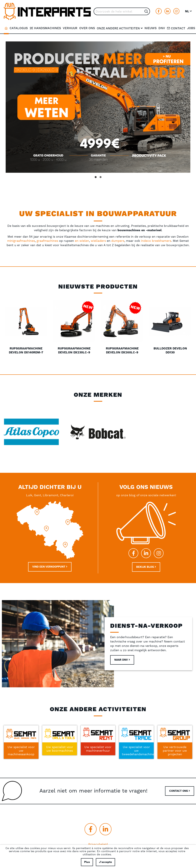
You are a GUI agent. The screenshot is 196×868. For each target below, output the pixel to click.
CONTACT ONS (180, 788)
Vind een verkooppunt (50, 563)
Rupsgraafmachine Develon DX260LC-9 (122, 349)
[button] (189, 11)
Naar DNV (122, 657)
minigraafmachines (21, 239)
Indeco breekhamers (156, 239)
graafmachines (48, 239)
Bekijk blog (146, 564)
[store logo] (47, 11)
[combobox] (122, 11)
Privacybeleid (98, 841)
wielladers (99, 239)
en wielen (82, 239)
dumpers (118, 239)
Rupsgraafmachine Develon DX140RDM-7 (26, 349)
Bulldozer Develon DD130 (170, 349)
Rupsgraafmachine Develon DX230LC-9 (74, 349)
